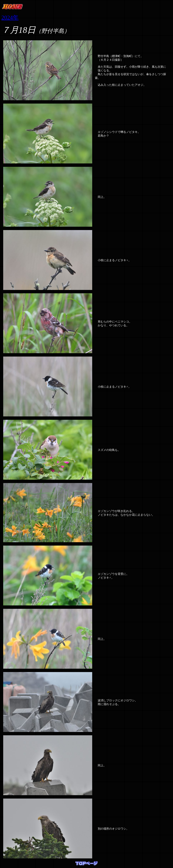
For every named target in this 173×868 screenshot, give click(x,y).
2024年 (10, 17)
